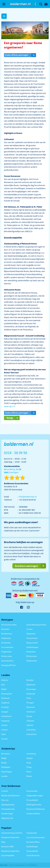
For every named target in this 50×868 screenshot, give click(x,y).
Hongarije (5, 721)
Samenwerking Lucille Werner (13, 833)
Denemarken (7, 694)
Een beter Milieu (33, 842)
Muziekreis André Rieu (10, 837)
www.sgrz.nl (9, 406)
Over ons (5, 800)
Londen (4, 776)
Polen (29, 698)
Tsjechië (30, 725)
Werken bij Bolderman (10, 795)
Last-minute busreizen (36, 837)
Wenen (29, 776)
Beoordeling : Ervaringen (13, 471)
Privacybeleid (32, 800)
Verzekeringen (7, 813)
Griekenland (6, 716)
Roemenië (31, 707)
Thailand (30, 721)
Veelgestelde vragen (35, 795)
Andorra (5, 680)
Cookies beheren (33, 813)
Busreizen (5, 629)
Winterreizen (32, 656)
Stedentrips (6, 638)
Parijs (29, 763)
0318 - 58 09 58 (36, 4)
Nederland (31, 685)
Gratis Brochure (33, 855)
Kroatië (4, 739)
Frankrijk (5, 707)
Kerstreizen (31, 652)
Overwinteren (32, 638)
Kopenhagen (7, 772)
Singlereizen (6, 652)
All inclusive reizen (9, 625)
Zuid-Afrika (31, 730)
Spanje (29, 716)
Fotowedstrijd (32, 851)
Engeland (5, 703)
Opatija (30, 758)
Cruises (29, 629)
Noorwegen (31, 689)
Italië (3, 734)
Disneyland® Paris (9, 665)
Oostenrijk (31, 694)
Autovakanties (7, 661)
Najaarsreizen (32, 643)
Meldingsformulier (34, 805)
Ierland (4, 725)
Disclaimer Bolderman (36, 809)
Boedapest (6, 767)
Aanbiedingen (32, 846)
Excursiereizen (7, 647)
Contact (5, 791)
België (4, 689)
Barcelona (6, 754)
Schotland (31, 712)
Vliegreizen (31, 634)
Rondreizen (6, 643)
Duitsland (5, 698)
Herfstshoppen (32, 647)
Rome (29, 772)
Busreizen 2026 (7, 846)
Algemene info (7, 818)
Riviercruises (7, 656)
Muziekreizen (7, 634)
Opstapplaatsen (8, 805)
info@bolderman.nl (28, 497)
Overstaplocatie (8, 809)
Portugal (30, 703)
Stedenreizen (32, 661)
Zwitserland (31, 734)
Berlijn (4, 763)
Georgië (5, 712)
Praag (29, 767)
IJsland (4, 730)
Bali (3, 685)
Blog (3, 842)
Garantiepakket (8, 855)
